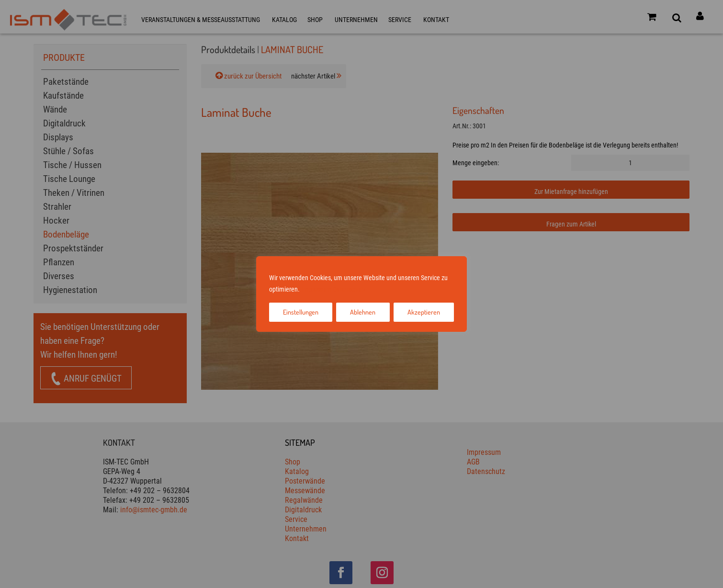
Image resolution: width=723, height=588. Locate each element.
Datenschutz (349, 289)
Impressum (316, 289)
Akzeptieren (424, 312)
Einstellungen (301, 312)
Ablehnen (363, 312)
